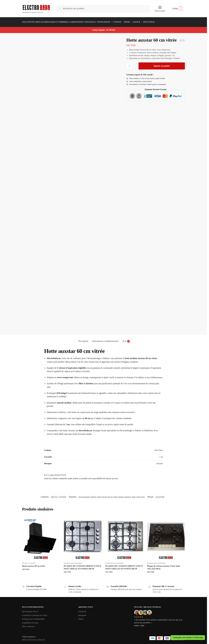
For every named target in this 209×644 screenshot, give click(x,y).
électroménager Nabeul (87, 495)
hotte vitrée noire (138, 495)
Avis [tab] (126, 340)
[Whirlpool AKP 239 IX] (181, 39)
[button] (178, 9)
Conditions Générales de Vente (35, 614)
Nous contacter (28, 625)
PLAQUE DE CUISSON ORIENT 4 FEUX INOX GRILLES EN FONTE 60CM (124, 566)
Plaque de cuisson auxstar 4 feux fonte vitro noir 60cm (164, 566)
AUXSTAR (160, 495)
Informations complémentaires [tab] (105, 339)
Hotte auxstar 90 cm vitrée (34, 564)
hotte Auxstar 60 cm (105, 495)
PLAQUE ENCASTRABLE (73, 562)
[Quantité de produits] (130, 64)
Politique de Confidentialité (33, 617)
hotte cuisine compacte (122, 495)
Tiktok (81, 617)
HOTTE (54, 495)
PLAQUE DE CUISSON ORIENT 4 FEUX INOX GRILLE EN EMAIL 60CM (82, 566)
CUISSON (62, 495)
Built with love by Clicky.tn (33, 638)
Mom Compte (160, 9)
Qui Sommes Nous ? (30, 610)
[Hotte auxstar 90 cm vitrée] (184, 39)
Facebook (82, 610)
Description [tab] (83, 339)
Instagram (82, 614)
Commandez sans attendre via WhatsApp (188, 637)
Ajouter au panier (162, 64)
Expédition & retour (30, 621)
